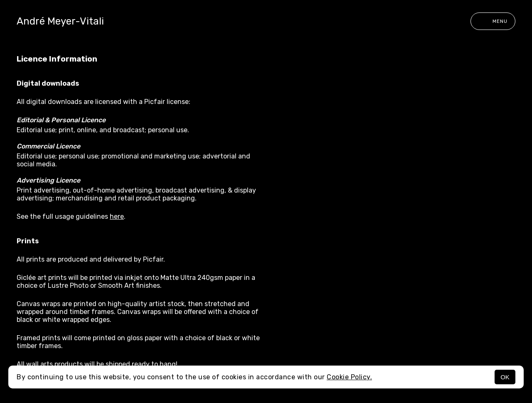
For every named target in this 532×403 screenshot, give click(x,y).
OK (505, 377)
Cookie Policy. (349, 377)
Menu (493, 21)
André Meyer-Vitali (60, 21)
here (117, 216)
